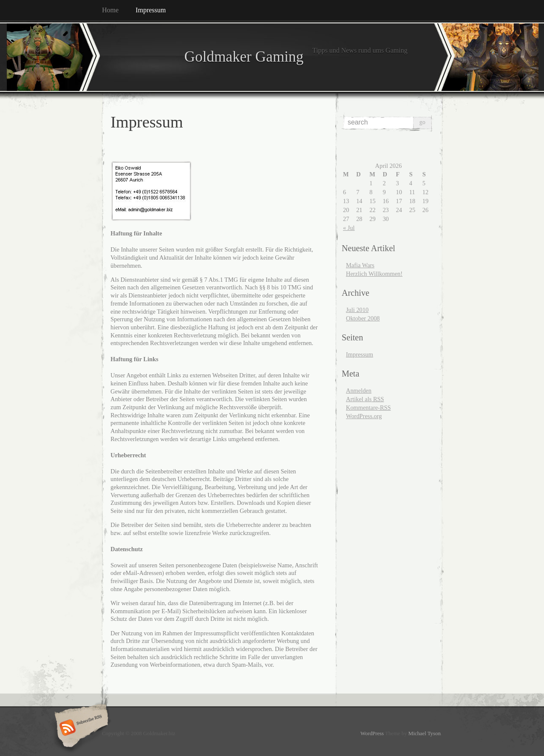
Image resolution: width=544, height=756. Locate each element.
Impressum (151, 10)
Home (110, 10)
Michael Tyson (425, 733)
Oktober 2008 (363, 318)
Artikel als (365, 399)
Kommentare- (368, 408)
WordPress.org (364, 416)
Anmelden (359, 391)
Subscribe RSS (80, 728)
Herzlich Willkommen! (374, 274)
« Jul (349, 228)
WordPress (372, 733)
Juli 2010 (357, 310)
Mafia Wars (360, 265)
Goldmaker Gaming (203, 57)
